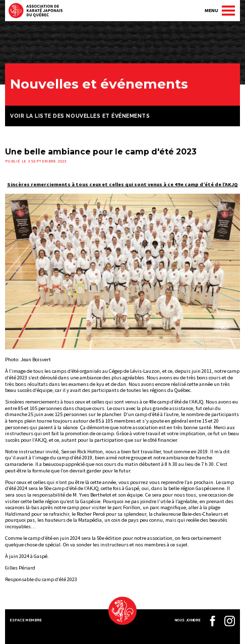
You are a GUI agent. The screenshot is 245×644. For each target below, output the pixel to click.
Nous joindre (188, 620)
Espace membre (26, 620)
